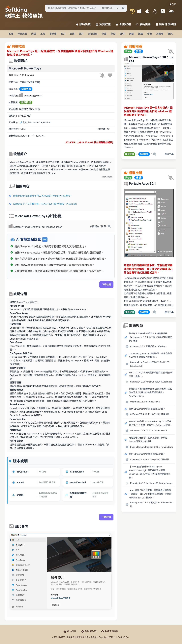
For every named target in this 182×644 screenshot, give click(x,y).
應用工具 (169, 154)
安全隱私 (93, 34)
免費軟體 (103, 24)
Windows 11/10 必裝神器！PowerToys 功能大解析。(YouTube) (45, 204)
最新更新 (143, 24)
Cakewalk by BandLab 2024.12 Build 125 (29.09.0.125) (150, 364)
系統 (11, 34)
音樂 (72, 34)
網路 (104, 34)
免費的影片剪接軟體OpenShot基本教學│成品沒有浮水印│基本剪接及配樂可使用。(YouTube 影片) (150, 393)
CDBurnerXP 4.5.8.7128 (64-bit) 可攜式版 (150, 460)
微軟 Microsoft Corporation (35, 122)
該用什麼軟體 (166, 24)
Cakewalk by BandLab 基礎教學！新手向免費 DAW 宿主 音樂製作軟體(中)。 (150, 355)
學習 (150, 34)
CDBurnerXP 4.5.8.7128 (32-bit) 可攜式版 (150, 414)
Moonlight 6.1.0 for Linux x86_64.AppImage (151, 483)
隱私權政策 (89, 631)
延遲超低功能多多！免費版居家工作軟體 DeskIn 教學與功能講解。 (148, 440)
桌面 (131, 34)
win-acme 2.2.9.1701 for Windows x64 (148, 431)
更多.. (171, 34)
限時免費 (83, 24)
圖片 (81, 34)
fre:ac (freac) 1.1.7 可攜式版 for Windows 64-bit (152, 504)
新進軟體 (123, 24)
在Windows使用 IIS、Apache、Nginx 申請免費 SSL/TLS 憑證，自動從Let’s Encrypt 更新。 (151, 423)
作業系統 (22, 34)
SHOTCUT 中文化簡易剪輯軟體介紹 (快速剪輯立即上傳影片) (151, 375)
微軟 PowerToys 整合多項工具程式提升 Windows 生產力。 (43, 196)
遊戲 (140, 34)
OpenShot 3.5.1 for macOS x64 (145, 402)
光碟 (34, 34)
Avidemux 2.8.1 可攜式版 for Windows (148, 346)
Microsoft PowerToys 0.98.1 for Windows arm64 (38, 227)
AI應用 (160, 34)
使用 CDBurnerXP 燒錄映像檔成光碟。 (147, 409)
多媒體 (53, 34)
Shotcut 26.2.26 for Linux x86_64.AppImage (151, 382)
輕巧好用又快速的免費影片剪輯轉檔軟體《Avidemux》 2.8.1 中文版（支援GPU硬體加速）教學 (150, 337)
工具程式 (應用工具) (30, 82)
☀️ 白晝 (173, 4)
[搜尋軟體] (86, 8)
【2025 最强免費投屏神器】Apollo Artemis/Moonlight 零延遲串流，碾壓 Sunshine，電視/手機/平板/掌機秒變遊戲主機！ (150, 472)
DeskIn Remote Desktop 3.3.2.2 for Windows (151, 447)
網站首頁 (70, 631)
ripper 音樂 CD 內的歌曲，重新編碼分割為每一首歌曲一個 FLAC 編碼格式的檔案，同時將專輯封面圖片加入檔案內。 (150, 494)
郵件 (122, 34)
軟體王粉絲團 (110, 631)
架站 (113, 34)
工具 (43, 34)
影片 (63, 34)
